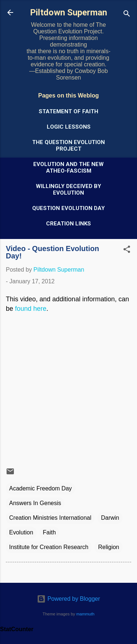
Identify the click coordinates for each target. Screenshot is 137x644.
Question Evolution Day (68, 208)
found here (31, 309)
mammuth (85, 614)
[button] (127, 251)
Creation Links (68, 224)
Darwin (110, 518)
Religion (109, 547)
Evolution (21, 532)
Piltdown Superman (68, 12)
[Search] (127, 15)
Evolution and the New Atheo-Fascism (68, 168)
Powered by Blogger (68, 599)
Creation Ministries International (50, 518)
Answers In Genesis (35, 503)
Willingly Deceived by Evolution (68, 189)
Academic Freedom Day (41, 488)
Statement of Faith (68, 111)
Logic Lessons (69, 127)
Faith (49, 532)
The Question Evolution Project (68, 146)
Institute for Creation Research (49, 547)
